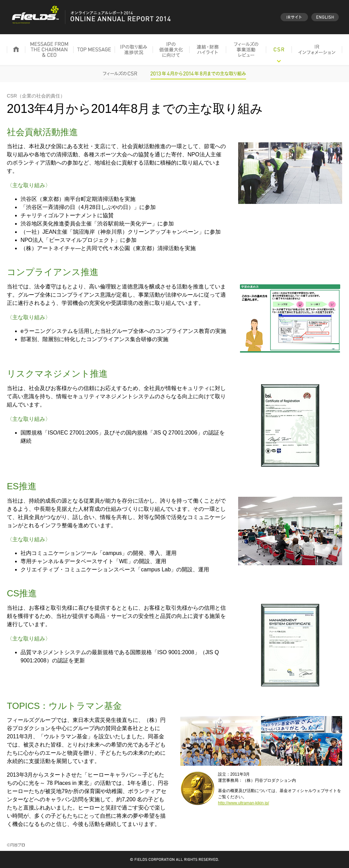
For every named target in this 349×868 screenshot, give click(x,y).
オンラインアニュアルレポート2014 (91, 17)
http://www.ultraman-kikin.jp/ (243, 803)
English (325, 17)
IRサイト (294, 17)
